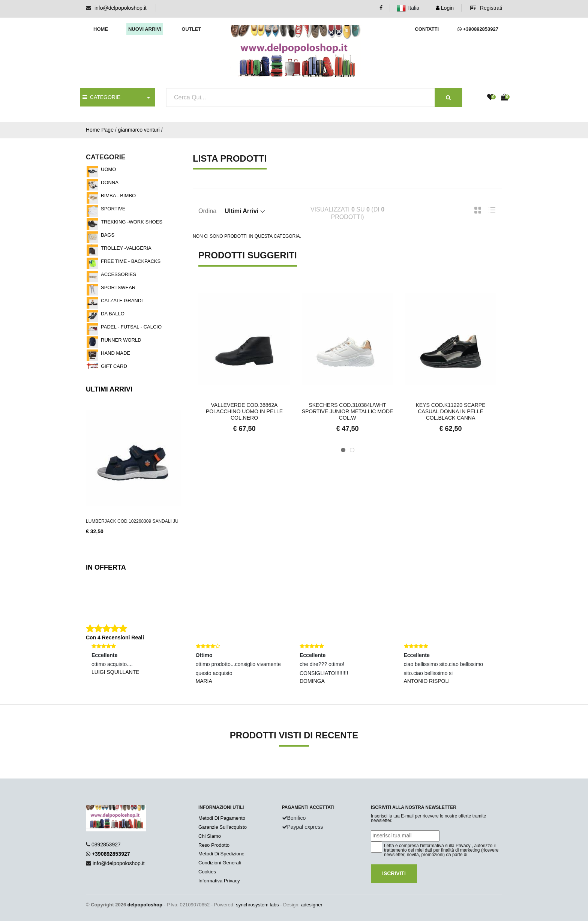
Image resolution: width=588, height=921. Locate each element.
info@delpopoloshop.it (121, 8)
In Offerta (106, 567)
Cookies (207, 872)
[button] (343, 450)
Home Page (100, 130)
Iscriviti (394, 873)
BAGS (108, 235)
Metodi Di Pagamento (222, 818)
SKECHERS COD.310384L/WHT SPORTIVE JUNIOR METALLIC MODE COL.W (348, 411)
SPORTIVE (113, 209)
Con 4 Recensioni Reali (115, 637)
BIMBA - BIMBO (118, 196)
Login (445, 8)
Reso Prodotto (214, 845)
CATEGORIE (101, 97)
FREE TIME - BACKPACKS (131, 261)
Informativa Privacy (219, 881)
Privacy (463, 846)
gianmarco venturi (139, 130)
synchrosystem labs (257, 905)
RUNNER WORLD (121, 340)
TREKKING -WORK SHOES (132, 222)
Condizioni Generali (220, 863)
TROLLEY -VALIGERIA (126, 248)
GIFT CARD (114, 366)
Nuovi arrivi (145, 29)
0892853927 (106, 844)
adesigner (312, 905)
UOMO (108, 169)
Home (101, 29)
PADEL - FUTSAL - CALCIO (131, 327)
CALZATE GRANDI (122, 301)
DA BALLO (113, 314)
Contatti (427, 29)
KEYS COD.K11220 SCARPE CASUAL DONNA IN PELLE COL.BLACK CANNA (451, 411)
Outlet (191, 29)
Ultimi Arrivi (109, 389)
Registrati (486, 8)
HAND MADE (115, 353)
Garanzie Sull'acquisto (223, 827)
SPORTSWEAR (118, 287)
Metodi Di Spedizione (221, 854)
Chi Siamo (210, 836)
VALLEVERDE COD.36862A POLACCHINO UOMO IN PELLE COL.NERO (244, 411)
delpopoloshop (145, 905)
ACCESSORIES (118, 274)
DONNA (110, 182)
